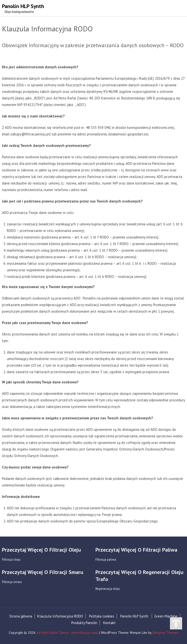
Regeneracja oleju (108, 589)
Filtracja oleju (11, 560)
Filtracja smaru (12, 582)
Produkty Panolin (84, 623)
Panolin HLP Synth (134, 616)
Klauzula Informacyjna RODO (60, 616)
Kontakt (109, 623)
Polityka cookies (102, 616)
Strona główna (21, 616)
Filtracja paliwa (106, 560)
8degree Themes (165, 633)
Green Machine (166, 616)
